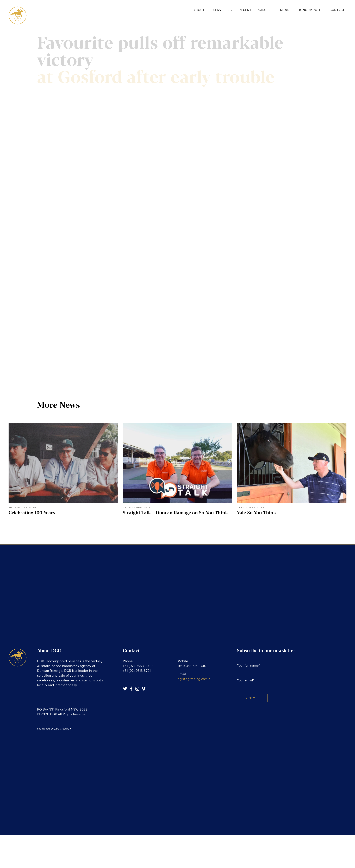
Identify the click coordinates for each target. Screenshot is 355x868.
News (285, 10)
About (199, 10)
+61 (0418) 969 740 (192, 666)
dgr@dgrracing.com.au (195, 679)
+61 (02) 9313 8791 (137, 671)
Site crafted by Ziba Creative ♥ (54, 729)
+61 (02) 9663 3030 (138, 666)
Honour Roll (309, 10)
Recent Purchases (255, 10)
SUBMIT (252, 698)
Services (221, 10)
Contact (337, 10)
